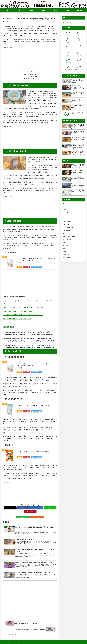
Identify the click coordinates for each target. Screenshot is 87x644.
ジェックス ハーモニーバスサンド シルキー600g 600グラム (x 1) (35, 405)
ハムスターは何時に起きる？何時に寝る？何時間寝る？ (18, 311)
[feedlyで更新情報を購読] (28, 513)
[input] (73, 22)
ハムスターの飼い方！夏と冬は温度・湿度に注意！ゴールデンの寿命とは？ (24, 307)
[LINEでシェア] (39, 508)
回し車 (12, 327)
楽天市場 (27, 267)
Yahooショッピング (36, 267)
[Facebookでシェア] (21, 508)
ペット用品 (25, 642)
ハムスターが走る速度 (28, 79)
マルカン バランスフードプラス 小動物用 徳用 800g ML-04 (33, 451)
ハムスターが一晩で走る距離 (30, 76)
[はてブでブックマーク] (30, 508)
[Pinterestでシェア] (48, 508)
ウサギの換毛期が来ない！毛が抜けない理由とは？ (17, 319)
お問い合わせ (32, 642)
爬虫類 (13, 642)
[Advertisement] (30, 58)
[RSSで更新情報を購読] (32, 513)
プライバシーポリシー (41, 642)
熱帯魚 (20, 642)
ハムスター (6, 327)
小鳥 (16, 642)
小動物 (8, 642)
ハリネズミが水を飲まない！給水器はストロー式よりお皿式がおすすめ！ (23, 315)
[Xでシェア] (12, 508)
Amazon (20, 267)
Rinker (22, 262)
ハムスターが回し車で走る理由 (31, 74)
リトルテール (72, 642)
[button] (83, 22)
